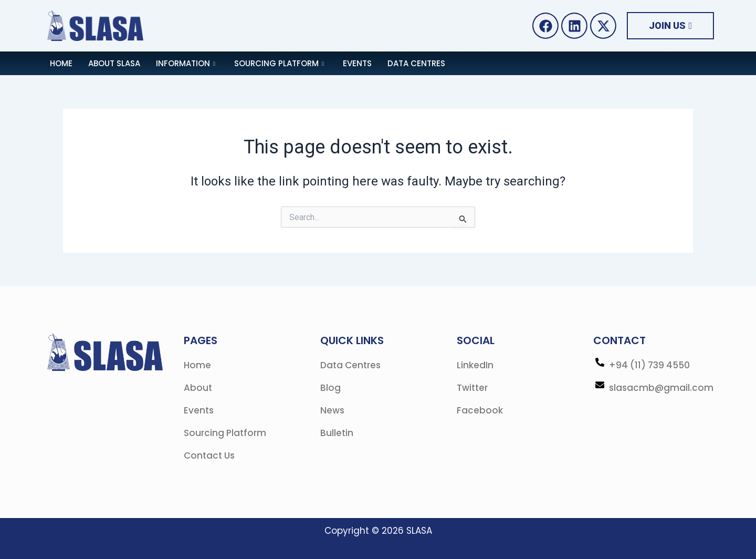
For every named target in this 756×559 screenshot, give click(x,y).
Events (357, 63)
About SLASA (114, 63)
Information (186, 63)
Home (61, 63)
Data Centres (416, 63)
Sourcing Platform (279, 63)
